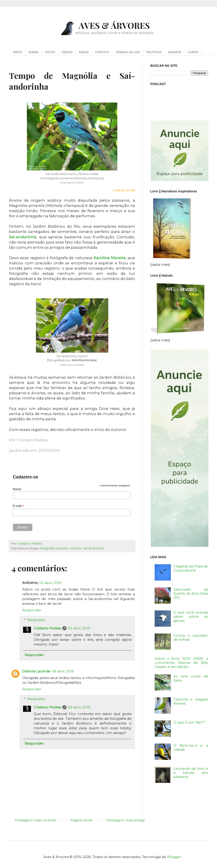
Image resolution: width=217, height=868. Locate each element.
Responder (32, 610)
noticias (75, 548)
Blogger (174, 857)
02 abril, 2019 (50, 583)
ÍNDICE (84, 52)
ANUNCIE (175, 52)
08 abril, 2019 (63, 671)
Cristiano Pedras (47, 628)
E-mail (19, 506)
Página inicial (81, 820)
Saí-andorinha (23, 237)
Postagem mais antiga (126, 820)
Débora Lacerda (36, 671)
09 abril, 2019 (79, 707)
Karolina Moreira (109, 258)
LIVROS (193, 52)
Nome (17, 489)
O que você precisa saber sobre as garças (191, 616)
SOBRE (34, 52)
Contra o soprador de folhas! (191, 637)
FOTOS (50, 52)
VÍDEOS (67, 52)
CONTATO (102, 52)
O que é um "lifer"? (189, 722)
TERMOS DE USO (128, 52)
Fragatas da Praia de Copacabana (191, 568)
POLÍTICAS (154, 52)
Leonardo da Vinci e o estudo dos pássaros (191, 773)
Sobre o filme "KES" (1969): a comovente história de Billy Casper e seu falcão (181, 663)
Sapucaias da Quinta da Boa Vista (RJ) (191, 593)
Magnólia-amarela (54, 548)
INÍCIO (18, 52)
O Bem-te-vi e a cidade (191, 747)
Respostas (36, 620)
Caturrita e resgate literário (191, 701)
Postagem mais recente (35, 820)
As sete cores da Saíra (191, 678)
